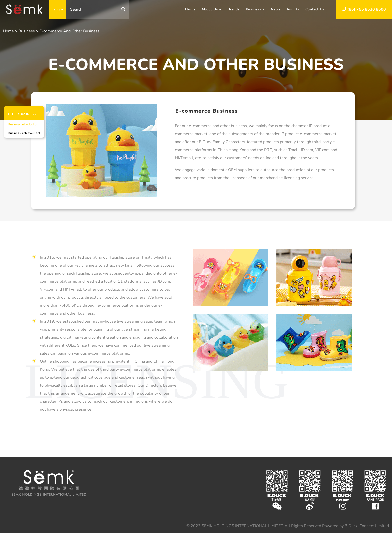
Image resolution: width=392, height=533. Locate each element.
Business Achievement (24, 133)
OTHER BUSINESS (22, 114)
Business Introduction (23, 124)
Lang (58, 9)
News (276, 9)
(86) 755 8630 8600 (364, 9)
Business (256, 9)
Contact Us (315, 9)
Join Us (293, 9)
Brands (234, 9)
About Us (212, 9)
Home (190, 9)
